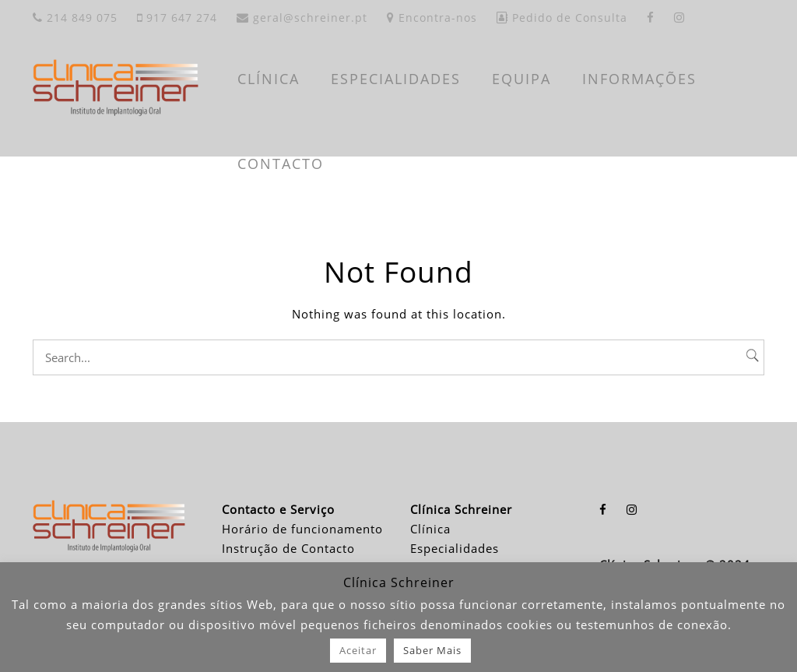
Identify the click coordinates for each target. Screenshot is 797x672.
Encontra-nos (432, 18)
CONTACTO (281, 164)
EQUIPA (521, 79)
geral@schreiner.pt (302, 18)
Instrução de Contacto (288, 548)
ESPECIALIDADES (396, 79)
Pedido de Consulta (562, 18)
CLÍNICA (269, 79)
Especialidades (455, 548)
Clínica (430, 529)
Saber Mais (432, 650)
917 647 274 (177, 18)
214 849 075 (75, 18)
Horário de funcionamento (302, 529)
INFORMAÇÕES (639, 79)
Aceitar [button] (358, 650)
